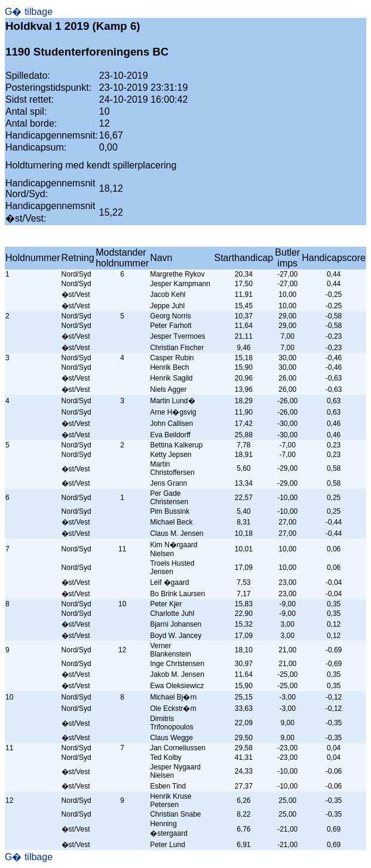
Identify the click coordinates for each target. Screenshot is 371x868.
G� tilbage (29, 12)
